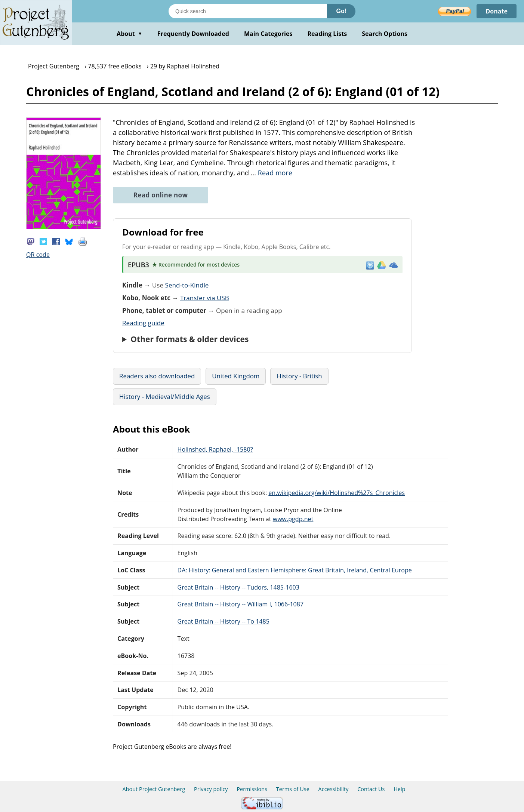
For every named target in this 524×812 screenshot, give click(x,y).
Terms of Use (293, 789)
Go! (341, 11)
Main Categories (268, 34)
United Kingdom (236, 376)
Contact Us (371, 789)
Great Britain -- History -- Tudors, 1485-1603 (238, 587)
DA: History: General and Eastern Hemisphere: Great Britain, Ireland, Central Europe (295, 570)
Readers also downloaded (157, 376)
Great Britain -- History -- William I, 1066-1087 (241, 604)
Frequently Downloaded (193, 34)
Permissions (252, 789)
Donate (497, 11)
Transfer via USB (205, 298)
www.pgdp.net (293, 519)
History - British (299, 376)
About (130, 34)
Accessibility (334, 789)
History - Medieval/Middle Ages (165, 396)
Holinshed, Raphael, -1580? (215, 449)
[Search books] (248, 11)
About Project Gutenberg (154, 789)
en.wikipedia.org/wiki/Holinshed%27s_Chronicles (337, 493)
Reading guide (143, 323)
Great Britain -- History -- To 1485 (224, 621)
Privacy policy (211, 789)
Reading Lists (327, 34)
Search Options (385, 34)
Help (399, 789)
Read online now (161, 195)
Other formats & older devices (189, 339)
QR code (38, 255)
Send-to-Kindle (187, 285)
